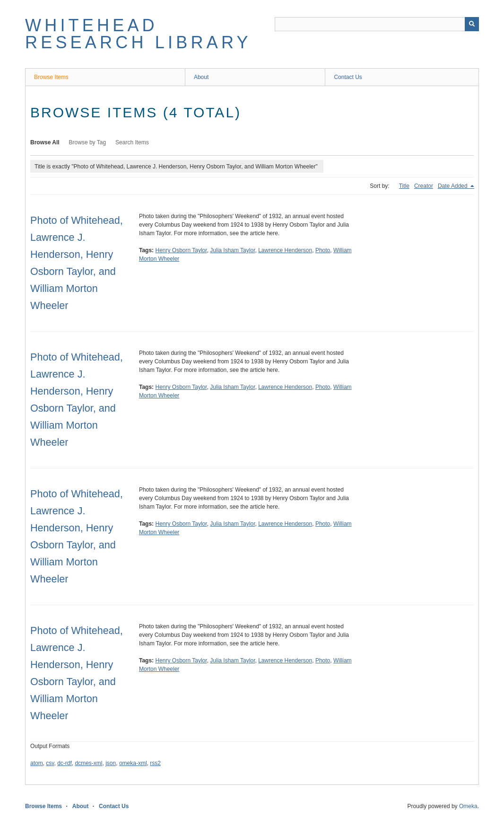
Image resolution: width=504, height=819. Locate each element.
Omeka (468, 806)
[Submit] (472, 24)
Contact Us (348, 77)
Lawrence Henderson (285, 250)
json (111, 763)
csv (50, 763)
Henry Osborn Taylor (181, 250)
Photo (323, 250)
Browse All (45, 142)
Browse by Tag (88, 142)
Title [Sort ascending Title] (404, 186)
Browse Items (51, 77)
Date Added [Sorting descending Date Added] (453, 186)
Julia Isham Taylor (232, 250)
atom (37, 763)
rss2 (155, 763)
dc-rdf (65, 763)
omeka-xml (133, 763)
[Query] (377, 24)
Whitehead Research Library (138, 34)
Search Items (132, 142)
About (201, 77)
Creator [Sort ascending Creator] (424, 186)
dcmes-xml (89, 763)
